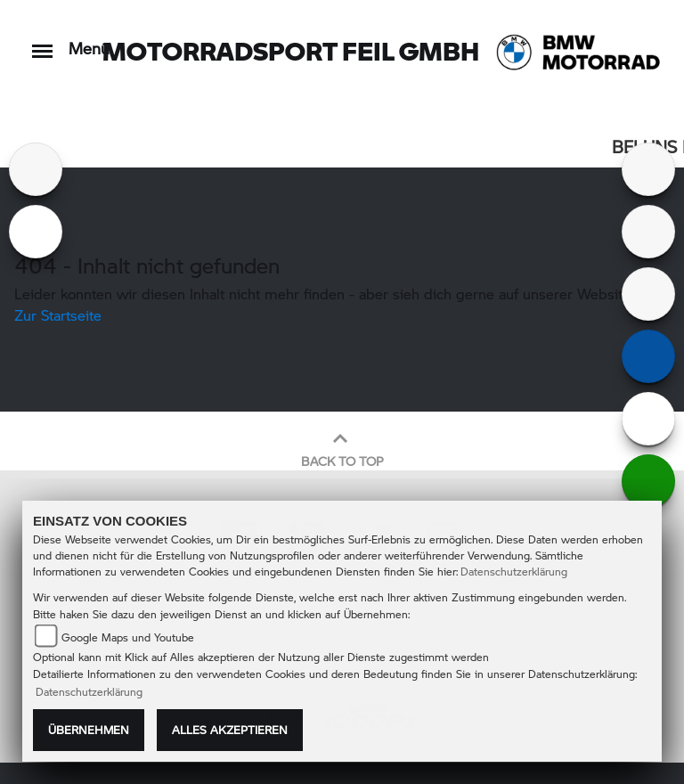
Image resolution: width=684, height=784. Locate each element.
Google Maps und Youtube (128, 637)
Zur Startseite (58, 315)
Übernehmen (89, 730)
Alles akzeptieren (230, 730)
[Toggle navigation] (42, 42)
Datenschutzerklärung (514, 572)
